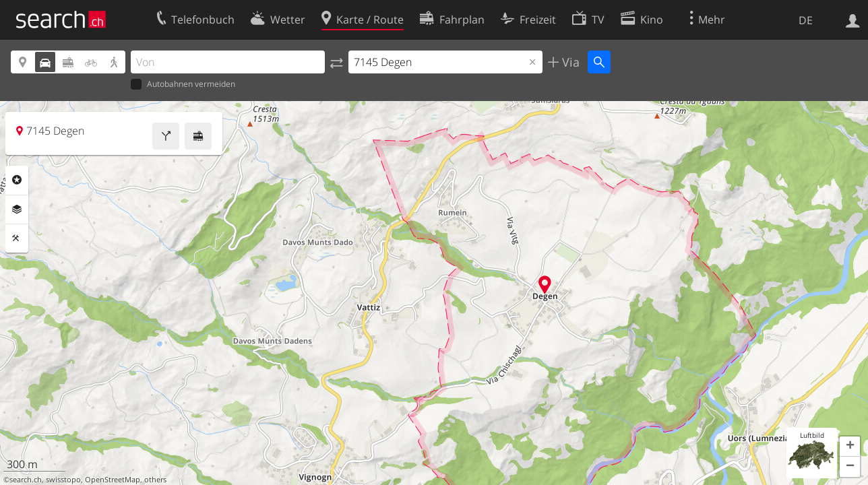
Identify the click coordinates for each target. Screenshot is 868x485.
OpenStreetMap (113, 480)
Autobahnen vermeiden (183, 85)
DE (806, 20)
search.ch (26, 480)
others (155, 480)
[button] (850, 447)
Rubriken (17, 180)
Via (569, 62)
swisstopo (63, 480)
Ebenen (17, 209)
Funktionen (17, 238)
